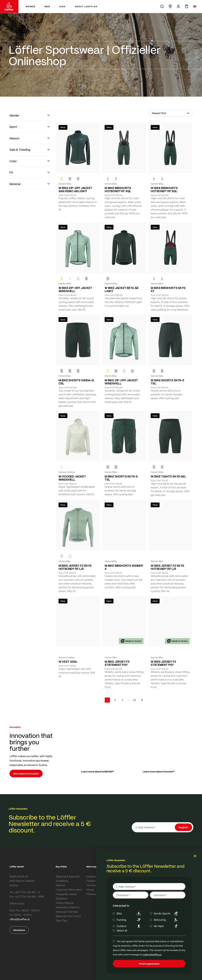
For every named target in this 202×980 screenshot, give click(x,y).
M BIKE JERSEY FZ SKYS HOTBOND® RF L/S (75, 567)
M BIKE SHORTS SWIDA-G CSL (76, 382)
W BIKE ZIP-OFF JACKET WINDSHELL (75, 289)
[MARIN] (132, 371)
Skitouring (166, 920)
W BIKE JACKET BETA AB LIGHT (122, 289)
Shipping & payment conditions (68, 879)
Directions (19, 930)
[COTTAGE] (78, 279)
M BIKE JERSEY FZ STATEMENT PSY (117, 663)
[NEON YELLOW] (62, 179)
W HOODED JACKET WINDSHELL (72, 478)
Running (129, 920)
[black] (70, 179)
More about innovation (26, 774)
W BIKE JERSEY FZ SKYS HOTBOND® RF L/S (167, 567)
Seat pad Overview (67, 912)
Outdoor (129, 926)
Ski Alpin (166, 926)
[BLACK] (154, 371)
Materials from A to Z (68, 916)
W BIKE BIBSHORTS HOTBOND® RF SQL (164, 189)
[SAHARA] (70, 556)
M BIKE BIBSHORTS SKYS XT (168, 289)
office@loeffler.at (20, 919)
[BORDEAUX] (162, 556)
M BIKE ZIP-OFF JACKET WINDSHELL (121, 382)
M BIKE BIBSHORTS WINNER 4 (124, 567)
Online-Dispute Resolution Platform (68, 905)
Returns (60, 885)
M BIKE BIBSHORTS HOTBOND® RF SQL (118, 189)
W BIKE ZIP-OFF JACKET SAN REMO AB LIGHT (75, 189)
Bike (129, 913)
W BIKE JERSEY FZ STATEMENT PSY (163, 663)
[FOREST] (78, 179)
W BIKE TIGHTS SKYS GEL (168, 476)
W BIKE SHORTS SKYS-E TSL (167, 382)
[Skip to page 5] (128, 700)
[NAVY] (78, 371)
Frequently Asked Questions (66, 896)
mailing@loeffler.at (152, 954)
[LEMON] (62, 279)
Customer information (69, 890)
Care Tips (61, 920)
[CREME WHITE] (70, 279)
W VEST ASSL (68, 662)
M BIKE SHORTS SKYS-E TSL (121, 478)
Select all (122, 931)
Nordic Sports (166, 913)
